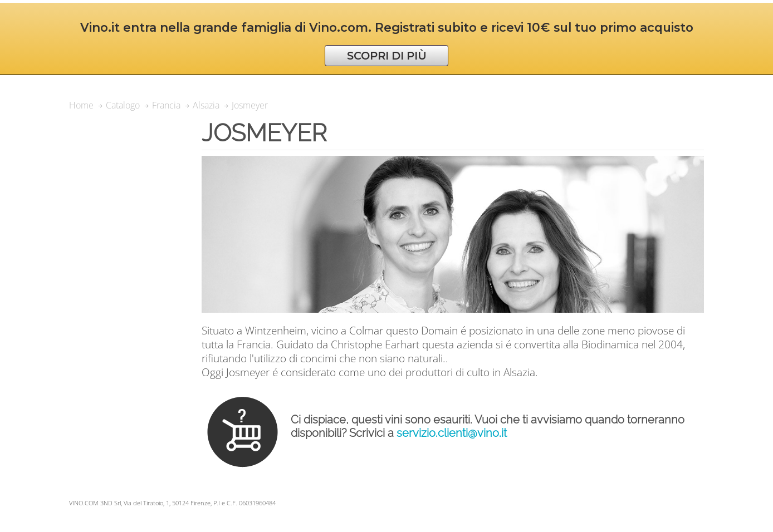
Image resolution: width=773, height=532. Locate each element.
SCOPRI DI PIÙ (387, 56)
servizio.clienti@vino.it (452, 433)
